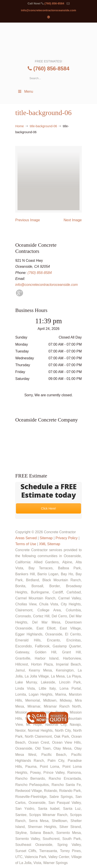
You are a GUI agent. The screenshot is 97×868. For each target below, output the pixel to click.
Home (19, 126)
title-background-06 (43, 126)
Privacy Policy (67, 538)
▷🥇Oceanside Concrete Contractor (48, 40)
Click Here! (48, 508)
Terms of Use (26, 544)
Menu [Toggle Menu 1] (25, 91)
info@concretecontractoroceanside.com (49, 10)
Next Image (73, 220)
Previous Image (28, 220)
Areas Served (26, 538)
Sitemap (46, 538)
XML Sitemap (49, 544)
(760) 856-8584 (54, 3)
